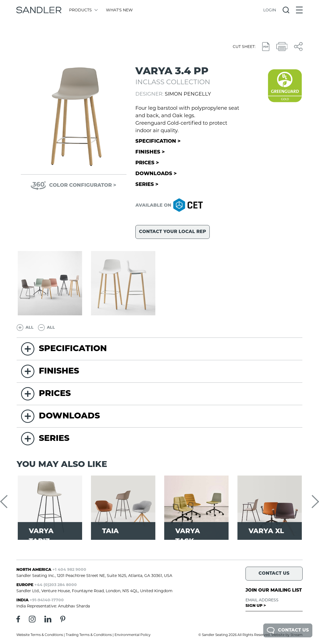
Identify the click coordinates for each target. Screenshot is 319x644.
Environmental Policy (133, 635)
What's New (119, 10)
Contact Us (288, 630)
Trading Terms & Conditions (89, 635)
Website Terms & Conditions (40, 635)
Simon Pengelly (188, 94)
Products (83, 10)
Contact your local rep (173, 232)
